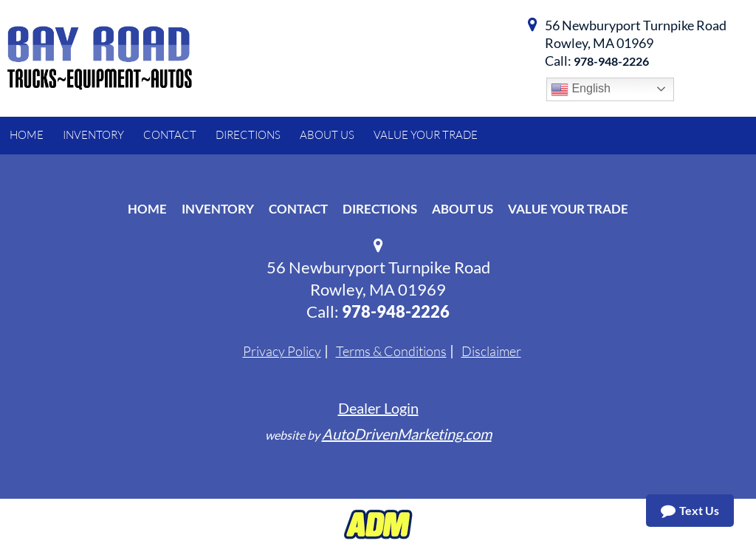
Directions (380, 209)
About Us (463, 209)
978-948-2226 (611, 61)
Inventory (218, 209)
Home (147, 209)
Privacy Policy (282, 351)
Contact (298, 209)
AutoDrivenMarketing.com (407, 434)
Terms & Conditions (391, 351)
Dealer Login (378, 408)
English (581, 89)
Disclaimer (491, 351)
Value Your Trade (568, 209)
